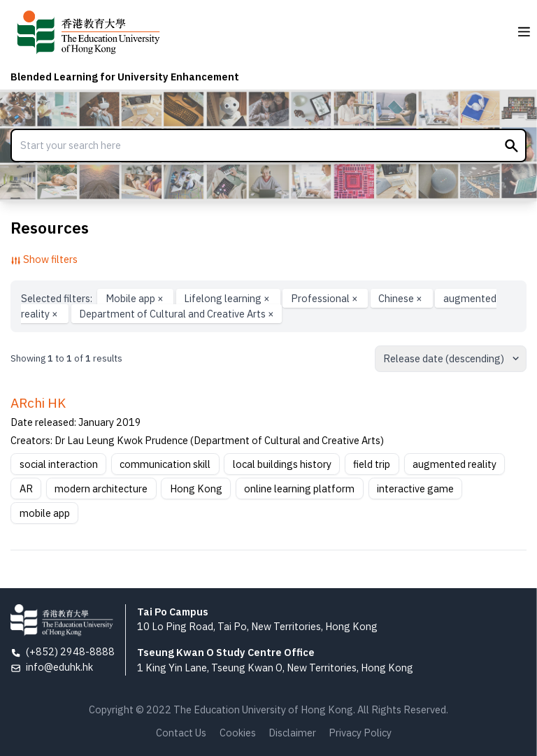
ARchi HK (38, 403)
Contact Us (181, 733)
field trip (372, 464)
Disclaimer (292, 733)
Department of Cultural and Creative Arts (177, 314)
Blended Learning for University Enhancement (125, 77)
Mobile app (136, 298)
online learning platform (299, 488)
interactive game (415, 488)
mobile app (45, 513)
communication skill (165, 464)
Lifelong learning (228, 298)
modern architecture (101, 488)
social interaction (59, 464)
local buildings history (282, 464)
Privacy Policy (360, 733)
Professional (325, 298)
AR (26, 488)
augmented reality (454, 464)
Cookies (238, 733)
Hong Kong (196, 488)
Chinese (401, 298)
